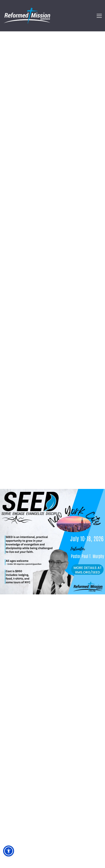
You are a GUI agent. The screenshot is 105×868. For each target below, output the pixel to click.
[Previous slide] (11, 465)
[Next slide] (94, 465)
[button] (99, 16)
